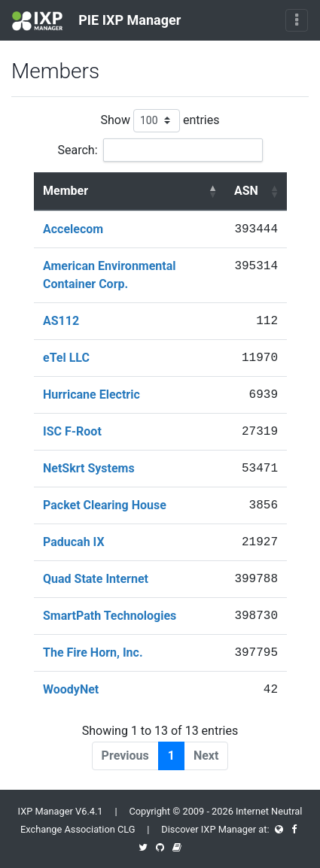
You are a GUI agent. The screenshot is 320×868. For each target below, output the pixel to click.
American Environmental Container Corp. (110, 275)
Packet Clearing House (105, 505)
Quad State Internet (96, 579)
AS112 (61, 321)
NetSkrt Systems (89, 468)
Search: (160, 150)
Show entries (160, 121)
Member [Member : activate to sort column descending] (66, 191)
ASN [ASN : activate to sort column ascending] (246, 191)
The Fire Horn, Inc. (93, 653)
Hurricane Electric (91, 395)
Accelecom (73, 229)
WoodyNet (71, 689)
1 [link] (171, 756)
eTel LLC (66, 358)
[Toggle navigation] (297, 20)
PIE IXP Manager (96, 21)
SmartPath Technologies (110, 616)
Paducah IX (74, 542)
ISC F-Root (72, 431)
